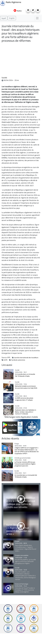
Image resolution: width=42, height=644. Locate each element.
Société (4, 78)
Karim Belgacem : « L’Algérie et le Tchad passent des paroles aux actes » (19, 529)
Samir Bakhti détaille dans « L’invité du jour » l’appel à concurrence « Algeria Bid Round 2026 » (26, 548)
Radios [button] (18, 11)
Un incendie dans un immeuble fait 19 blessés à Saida (25, 375)
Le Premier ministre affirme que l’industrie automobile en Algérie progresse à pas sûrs (25, 464)
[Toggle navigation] (37, 18)
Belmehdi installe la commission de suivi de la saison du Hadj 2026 (26, 387)
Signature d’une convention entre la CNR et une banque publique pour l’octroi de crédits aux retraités (21, 502)
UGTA (6, 360)
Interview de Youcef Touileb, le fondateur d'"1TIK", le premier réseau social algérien (25, 590)
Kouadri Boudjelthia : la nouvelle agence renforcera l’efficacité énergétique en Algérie (25, 561)
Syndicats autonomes (18, 360)
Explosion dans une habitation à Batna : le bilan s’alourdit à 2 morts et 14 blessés (26, 412)
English (12, 18)
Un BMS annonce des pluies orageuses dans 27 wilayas (24, 399)
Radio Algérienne (11, 3)
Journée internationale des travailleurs (26, 358)
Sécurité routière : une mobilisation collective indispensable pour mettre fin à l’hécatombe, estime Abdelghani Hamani (25, 576)
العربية (4, 18)
